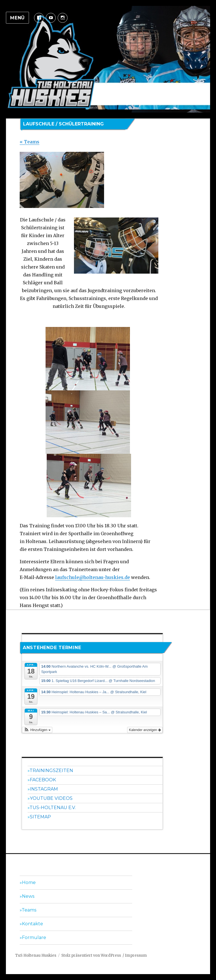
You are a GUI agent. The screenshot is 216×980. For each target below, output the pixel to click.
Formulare (34, 937)
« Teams (30, 142)
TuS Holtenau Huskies (36, 955)
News (28, 896)
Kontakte (32, 924)
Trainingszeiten (51, 771)
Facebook (43, 780)
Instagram (44, 789)
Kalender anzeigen (145, 730)
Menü (17, 18)
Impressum (136, 955)
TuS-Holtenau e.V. (53, 808)
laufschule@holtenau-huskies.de (93, 577)
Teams (29, 910)
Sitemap (40, 817)
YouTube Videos (51, 798)
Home (29, 882)
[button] (37, 730)
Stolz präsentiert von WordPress (91, 955)
